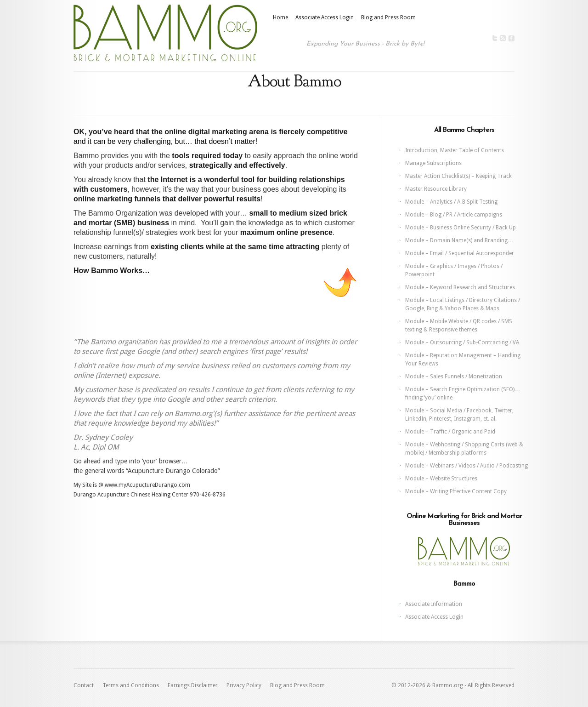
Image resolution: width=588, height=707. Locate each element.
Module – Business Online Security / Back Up (461, 228)
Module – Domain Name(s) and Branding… (459, 240)
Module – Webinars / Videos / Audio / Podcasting (466, 466)
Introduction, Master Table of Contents (455, 150)
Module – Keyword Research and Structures (460, 287)
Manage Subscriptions (433, 163)
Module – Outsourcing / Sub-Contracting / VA (462, 342)
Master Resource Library (436, 189)
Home (280, 17)
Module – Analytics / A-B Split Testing (451, 202)
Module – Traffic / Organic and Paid (450, 432)
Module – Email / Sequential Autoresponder (460, 253)
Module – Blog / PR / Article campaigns (454, 215)
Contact (84, 685)
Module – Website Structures (441, 479)
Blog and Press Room (388, 17)
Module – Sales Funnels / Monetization (454, 376)
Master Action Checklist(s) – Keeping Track (458, 176)
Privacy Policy (244, 685)
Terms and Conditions (131, 685)
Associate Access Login (325, 17)
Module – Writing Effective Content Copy (456, 491)
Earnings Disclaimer (193, 685)
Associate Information (434, 604)
